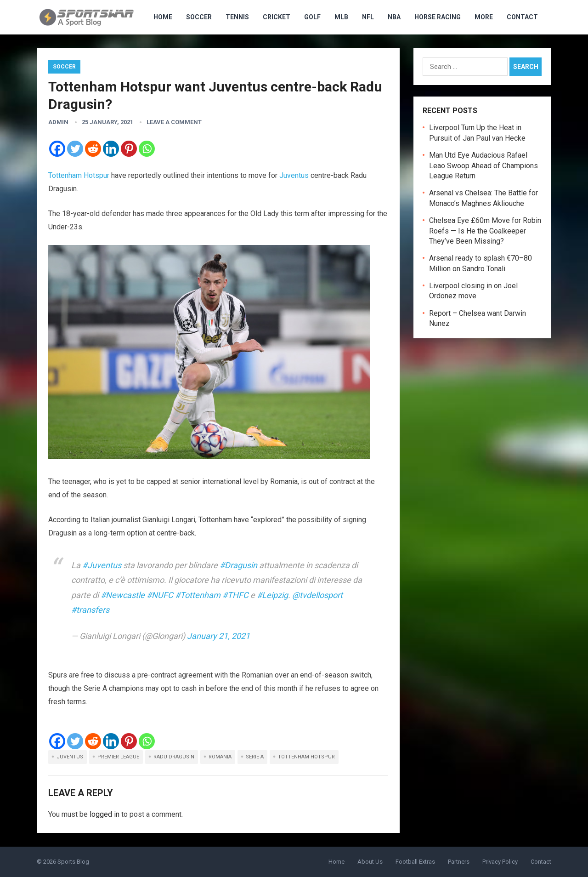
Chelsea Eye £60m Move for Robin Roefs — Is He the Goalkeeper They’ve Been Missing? (485, 231)
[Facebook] (57, 149)
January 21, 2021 (218, 636)
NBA (394, 17)
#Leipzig (272, 595)
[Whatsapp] (147, 149)
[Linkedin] (111, 149)
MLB (341, 17)
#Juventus (102, 565)
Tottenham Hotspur (79, 175)
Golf (312, 17)
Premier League (118, 757)
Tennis (237, 17)
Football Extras (415, 862)
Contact (522, 17)
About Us (370, 862)
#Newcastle (123, 595)
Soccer (199, 17)
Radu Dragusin (174, 757)
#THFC (235, 595)
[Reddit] (93, 149)
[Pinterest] (129, 149)
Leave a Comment (174, 122)
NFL (368, 17)
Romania (220, 757)
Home (336, 862)
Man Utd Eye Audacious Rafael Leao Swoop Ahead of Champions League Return (483, 165)
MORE (484, 17)
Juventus (294, 175)
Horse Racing (438, 17)
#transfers (90, 610)
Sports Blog (73, 862)
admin (58, 122)
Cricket (277, 17)
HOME (163, 17)
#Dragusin (238, 565)
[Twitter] (75, 149)
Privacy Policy (500, 862)
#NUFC (160, 595)
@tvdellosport (317, 595)
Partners (459, 862)
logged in (105, 814)
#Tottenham (198, 595)
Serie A (255, 757)
